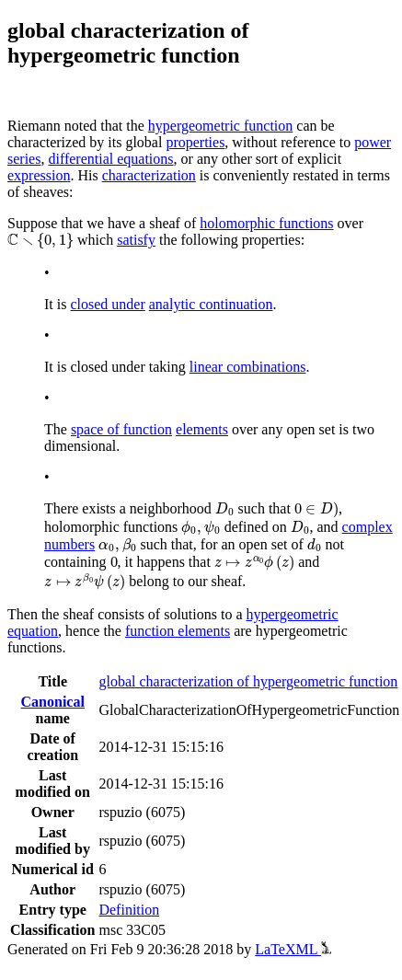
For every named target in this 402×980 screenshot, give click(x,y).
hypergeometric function (220, 126)
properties (195, 142)
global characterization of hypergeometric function (248, 681)
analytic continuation (211, 304)
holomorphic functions (266, 223)
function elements (178, 631)
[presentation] (40, 241)
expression (39, 175)
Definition (129, 910)
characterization (149, 175)
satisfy (136, 240)
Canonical (53, 702)
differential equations (110, 159)
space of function (121, 429)
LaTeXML (293, 949)
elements (202, 429)
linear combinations (248, 367)
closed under (107, 304)
